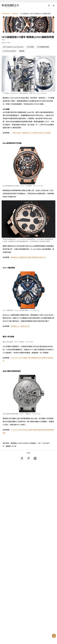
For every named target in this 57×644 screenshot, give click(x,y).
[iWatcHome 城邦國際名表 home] (10, 6)
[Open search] (49, 6)
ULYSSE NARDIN (9, 51)
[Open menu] (54, 6)
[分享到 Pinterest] (28, 458)
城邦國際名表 (6, 14)
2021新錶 (30, 47)
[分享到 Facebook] (22, 458)
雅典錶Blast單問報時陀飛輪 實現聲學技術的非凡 (28, 257)
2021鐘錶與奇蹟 (43, 47)
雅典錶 (22, 51)
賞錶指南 (15, 14)
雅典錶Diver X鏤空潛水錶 (20, 326)
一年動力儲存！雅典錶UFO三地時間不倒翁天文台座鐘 (31, 133)
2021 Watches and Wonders (13, 47)
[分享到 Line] (35, 458)
